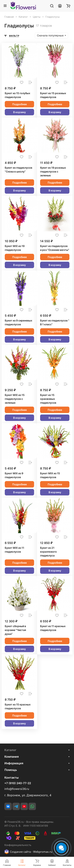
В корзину (20, 112)
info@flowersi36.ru (17, 789)
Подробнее (20, 104)
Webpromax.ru (43, 852)
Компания (12, 757)
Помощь (11, 770)
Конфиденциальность (18, 845)
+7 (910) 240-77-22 (18, 783)
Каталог (10, 750)
